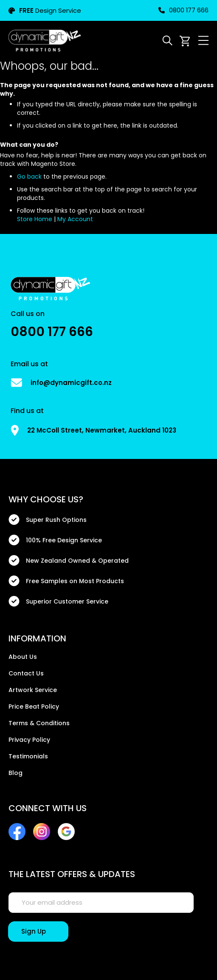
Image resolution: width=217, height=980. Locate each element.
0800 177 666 (183, 10)
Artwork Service (33, 690)
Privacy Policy (29, 740)
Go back (29, 177)
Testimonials (28, 756)
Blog (15, 773)
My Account (75, 219)
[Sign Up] (38, 932)
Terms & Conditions (39, 723)
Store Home (35, 219)
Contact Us (26, 673)
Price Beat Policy (34, 707)
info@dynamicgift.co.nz (71, 383)
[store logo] (45, 40)
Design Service (45, 10)
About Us (23, 657)
